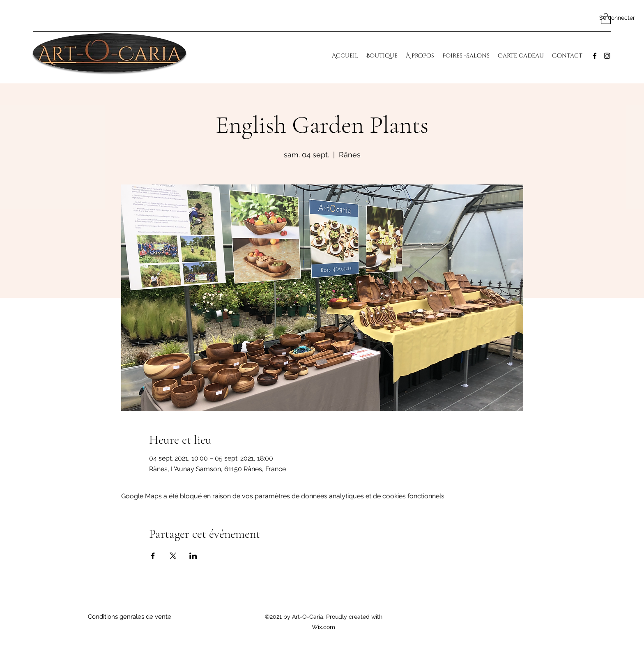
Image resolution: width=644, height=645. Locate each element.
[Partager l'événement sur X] (173, 556)
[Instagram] (607, 56)
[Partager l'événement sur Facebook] (153, 556)
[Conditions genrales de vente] (129, 617)
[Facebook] (595, 56)
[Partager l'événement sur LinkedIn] (193, 556)
